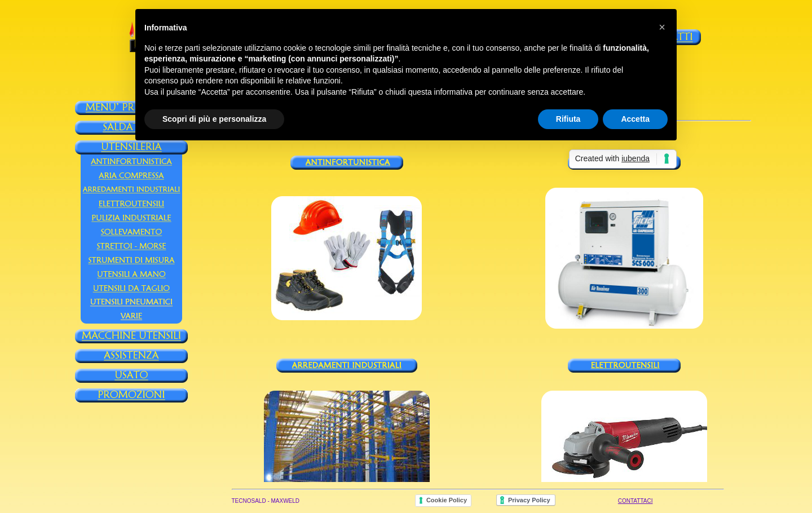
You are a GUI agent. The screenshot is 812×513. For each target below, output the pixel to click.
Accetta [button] (635, 119)
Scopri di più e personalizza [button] (214, 119)
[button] (662, 27)
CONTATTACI (636, 501)
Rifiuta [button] (568, 119)
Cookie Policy (447, 500)
